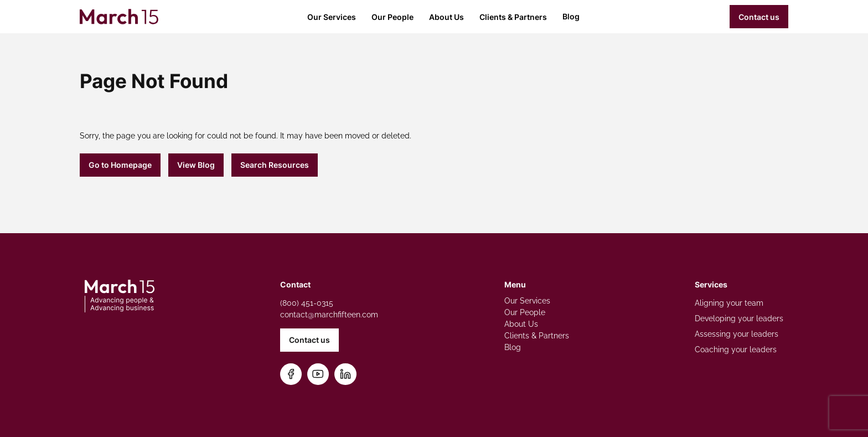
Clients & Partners (513, 17)
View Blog (196, 165)
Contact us (759, 17)
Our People (392, 17)
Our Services (332, 17)
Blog (571, 16)
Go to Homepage (120, 165)
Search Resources (275, 165)
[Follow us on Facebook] (291, 374)
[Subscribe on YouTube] (318, 374)
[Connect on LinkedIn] (345, 374)
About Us (446, 17)
